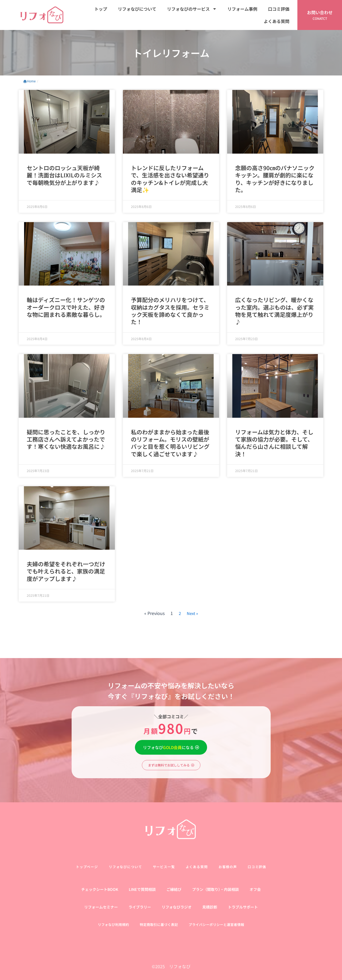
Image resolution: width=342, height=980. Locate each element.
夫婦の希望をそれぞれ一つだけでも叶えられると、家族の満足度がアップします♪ (66, 571)
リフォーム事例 (242, 9)
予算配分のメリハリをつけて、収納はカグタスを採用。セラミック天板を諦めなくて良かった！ (170, 311)
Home (29, 81)
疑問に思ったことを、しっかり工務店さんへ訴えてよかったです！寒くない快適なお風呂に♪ (66, 439)
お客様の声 (228, 866)
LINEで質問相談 (142, 889)
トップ (101, 9)
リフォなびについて (137, 9)
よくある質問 (277, 21)
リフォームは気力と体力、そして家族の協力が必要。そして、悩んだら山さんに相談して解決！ (274, 443)
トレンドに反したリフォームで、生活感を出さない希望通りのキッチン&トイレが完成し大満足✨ (170, 179)
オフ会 (255, 889)
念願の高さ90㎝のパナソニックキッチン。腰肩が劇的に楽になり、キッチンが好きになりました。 (275, 179)
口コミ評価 (279, 9)
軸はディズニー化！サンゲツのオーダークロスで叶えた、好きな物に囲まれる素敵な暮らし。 (66, 307)
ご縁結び (174, 889)
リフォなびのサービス (192, 9)
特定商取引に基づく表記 (158, 925)
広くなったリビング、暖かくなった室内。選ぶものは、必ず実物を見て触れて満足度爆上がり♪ (274, 311)
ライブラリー (140, 907)
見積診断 (210, 907)
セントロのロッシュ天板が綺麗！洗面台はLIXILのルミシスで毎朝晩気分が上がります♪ (64, 175)
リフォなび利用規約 (110, 925)
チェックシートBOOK (100, 889)
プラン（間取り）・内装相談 (215, 889)
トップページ (86, 866)
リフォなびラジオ (177, 907)
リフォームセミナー (101, 907)
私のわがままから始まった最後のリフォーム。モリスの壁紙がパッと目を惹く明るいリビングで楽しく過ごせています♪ (170, 443)
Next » (193, 613)
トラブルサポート (243, 907)
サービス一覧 (164, 866)
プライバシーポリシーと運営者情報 (219, 925)
